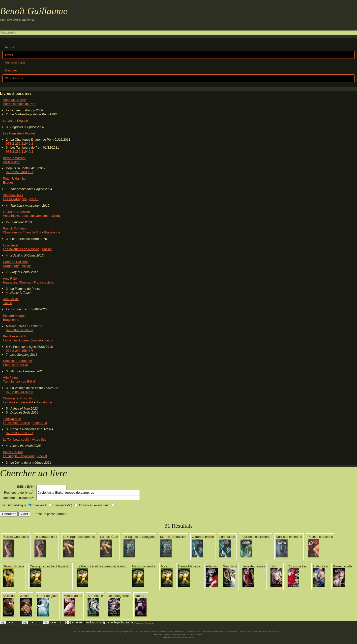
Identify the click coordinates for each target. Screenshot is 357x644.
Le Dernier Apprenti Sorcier (22, 340)
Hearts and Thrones (17, 282)
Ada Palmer (11, 377)
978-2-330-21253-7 (20, 433)
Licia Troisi (10, 245)
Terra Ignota (11, 381)
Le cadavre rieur (46, 537)
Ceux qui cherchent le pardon (50, 566)
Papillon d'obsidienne (255, 537)
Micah (165, 566)
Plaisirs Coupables (16, 537)
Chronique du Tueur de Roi (22, 232)
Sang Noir (230, 566)
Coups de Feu (297, 566)
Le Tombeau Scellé (16, 423)
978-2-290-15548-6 (20, 351)
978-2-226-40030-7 (20, 172)
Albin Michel (12, 162)
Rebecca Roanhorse (17, 361)
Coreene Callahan (16, 262)
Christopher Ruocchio (18, 398)
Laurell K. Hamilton (16, 212)
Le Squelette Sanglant (139, 537)
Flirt (273, 566)
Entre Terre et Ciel (16, 365)
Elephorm (181, 635)
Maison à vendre (144, 566)
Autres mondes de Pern (20, 104)
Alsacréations (196, 635)
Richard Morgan (14, 316)
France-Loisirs (44, 282)
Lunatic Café (109, 537)
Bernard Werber (14, 158)
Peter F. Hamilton (15, 178)
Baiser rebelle (343, 566)
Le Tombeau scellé (16, 439)
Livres (9, 55)
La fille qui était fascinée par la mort (102, 566)
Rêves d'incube (14, 566)
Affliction (9, 596)
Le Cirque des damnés (79, 537)
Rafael (139, 596)
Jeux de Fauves (254, 566)
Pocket (30, 133)
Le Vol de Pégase (15, 121)
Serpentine (95, 596)
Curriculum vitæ (15, 63)
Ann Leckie (11, 299)
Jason (24, 596)
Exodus (8, 182)
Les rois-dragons (15, 199)
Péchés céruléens (320, 537)
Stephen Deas (13, 195)
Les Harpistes (13, 133)
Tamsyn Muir (12, 419)
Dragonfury (11, 266)
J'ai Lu (34, 199)
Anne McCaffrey (14, 100)
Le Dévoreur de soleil (18, 402)
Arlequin (212, 566)
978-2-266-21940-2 (20, 144)
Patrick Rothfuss (15, 228)
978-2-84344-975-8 (20, 392)
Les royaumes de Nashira (21, 249)
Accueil (10, 47)
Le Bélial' (29, 381)
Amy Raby (10, 278)
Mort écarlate (73, 596)
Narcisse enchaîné (289, 537)
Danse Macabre (189, 566)
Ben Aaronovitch (15, 336)
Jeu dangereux (119, 596)
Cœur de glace (48, 596)
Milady (56, 216)
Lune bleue (227, 537)
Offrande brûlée (203, 537)
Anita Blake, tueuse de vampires (26, 216)
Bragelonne (52, 232)
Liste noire (320, 566)
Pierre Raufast (13, 452)
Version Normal (144, 623)
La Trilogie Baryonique (19, 456)
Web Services (14, 78)
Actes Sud (40, 423)
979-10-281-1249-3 (20, 330)
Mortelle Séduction (173, 537)
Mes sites (11, 70)
